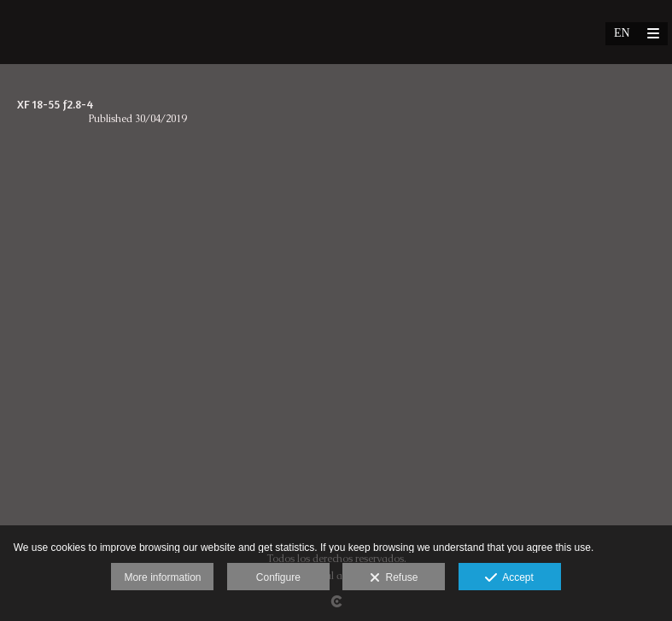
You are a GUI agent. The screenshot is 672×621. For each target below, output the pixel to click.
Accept (509, 578)
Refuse (394, 578)
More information (162, 577)
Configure (278, 577)
